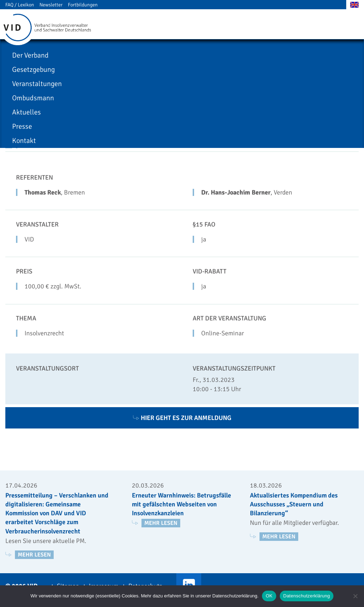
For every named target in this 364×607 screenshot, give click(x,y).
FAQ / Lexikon (20, 5)
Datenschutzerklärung (307, 596)
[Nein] (355, 596)
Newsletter (51, 5)
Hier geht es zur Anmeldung (182, 418)
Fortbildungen (83, 5)
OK (269, 596)
